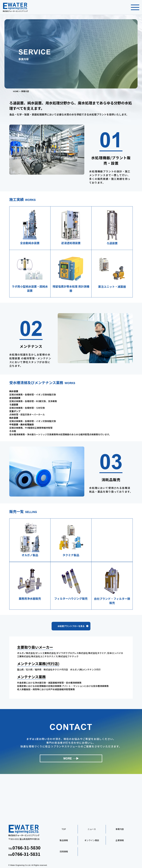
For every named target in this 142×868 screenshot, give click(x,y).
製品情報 (64, 840)
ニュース (92, 829)
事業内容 (120, 829)
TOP (64, 829)
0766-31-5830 (26, 848)
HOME (16, 91)
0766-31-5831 (26, 854)
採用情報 (64, 851)
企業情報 (120, 840)
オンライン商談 (92, 840)
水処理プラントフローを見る (71, 626)
